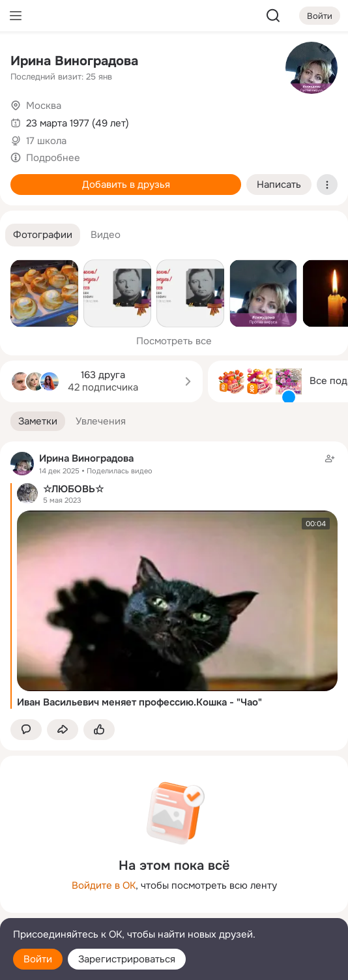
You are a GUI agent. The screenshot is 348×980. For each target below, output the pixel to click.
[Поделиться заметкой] (63, 730)
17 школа (46, 141)
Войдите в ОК (104, 885)
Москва (44, 106)
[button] (43, 235)
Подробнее (53, 158)
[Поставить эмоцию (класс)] (99, 730)
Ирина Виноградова (74, 61)
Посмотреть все (174, 341)
